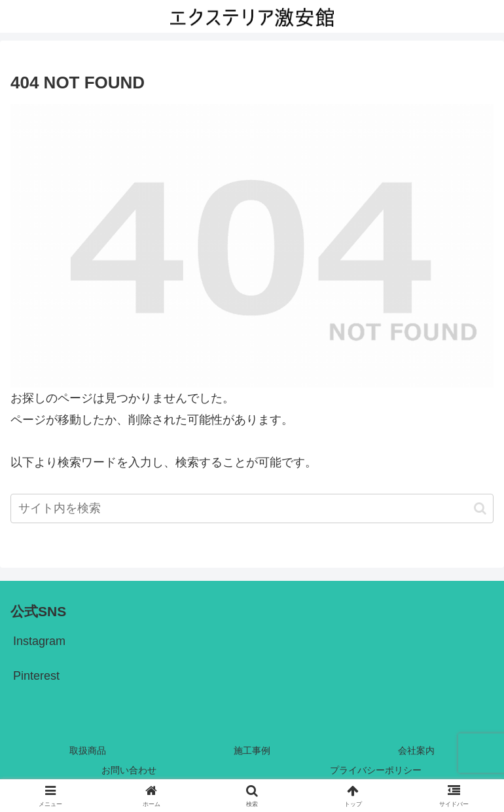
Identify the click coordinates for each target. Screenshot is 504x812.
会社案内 (416, 750)
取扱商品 (88, 750)
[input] (252, 508)
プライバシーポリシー (376, 770)
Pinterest (36, 676)
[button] (480, 508)
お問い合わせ (129, 770)
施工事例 (252, 750)
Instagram (39, 641)
